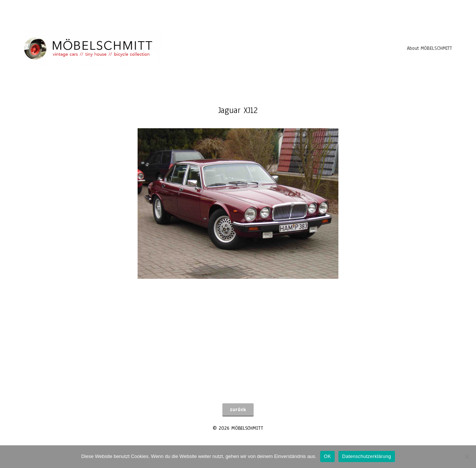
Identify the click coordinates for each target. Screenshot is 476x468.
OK (327, 456)
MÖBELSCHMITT (247, 428)
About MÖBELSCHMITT (430, 48)
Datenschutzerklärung (366, 456)
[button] (238, 410)
